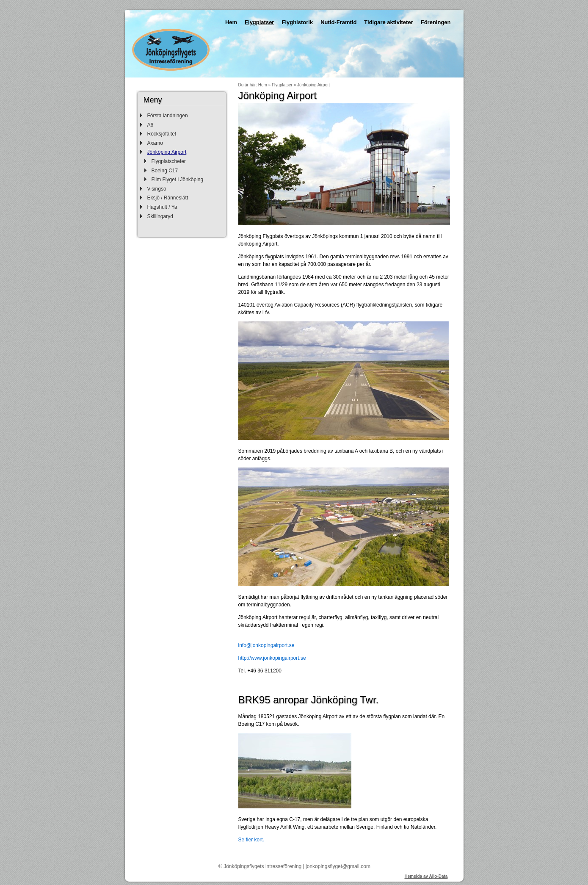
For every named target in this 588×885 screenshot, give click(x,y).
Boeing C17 (165, 171)
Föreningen (436, 22)
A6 (150, 125)
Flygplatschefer (169, 161)
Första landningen (168, 116)
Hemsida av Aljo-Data (426, 876)
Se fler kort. (251, 840)
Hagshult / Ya (162, 207)
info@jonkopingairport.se (266, 645)
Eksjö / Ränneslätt (168, 198)
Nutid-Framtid (338, 22)
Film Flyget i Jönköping (178, 180)
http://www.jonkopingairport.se (272, 658)
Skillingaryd (160, 216)
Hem (231, 22)
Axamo (155, 143)
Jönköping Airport (167, 152)
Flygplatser (259, 22)
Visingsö (157, 189)
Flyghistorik (297, 22)
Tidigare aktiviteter (388, 22)
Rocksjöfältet (162, 134)
